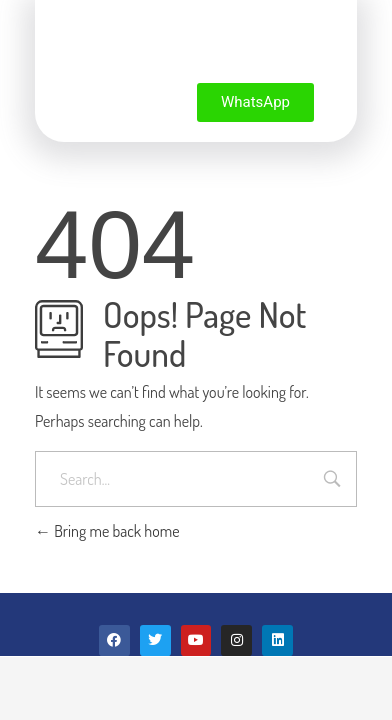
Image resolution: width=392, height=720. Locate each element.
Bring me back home (107, 531)
